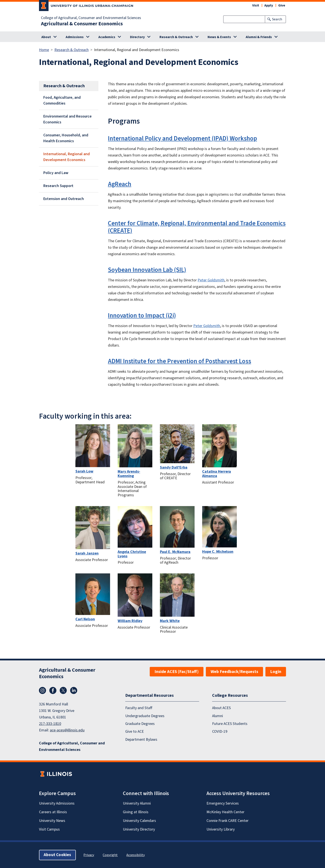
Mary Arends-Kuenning (129, 474)
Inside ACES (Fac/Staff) (177, 672)
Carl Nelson (85, 619)
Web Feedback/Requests (234, 672)
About (46, 37)
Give (282, 5)
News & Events (219, 37)
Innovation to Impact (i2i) (142, 316)
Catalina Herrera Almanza (217, 474)
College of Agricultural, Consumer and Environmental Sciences (91, 18)
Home (44, 50)
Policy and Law (56, 173)
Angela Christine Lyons (132, 554)
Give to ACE (135, 732)
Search (277, 19)
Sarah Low (84, 471)
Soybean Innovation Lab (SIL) (147, 270)
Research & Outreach (176, 37)
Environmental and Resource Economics (67, 119)
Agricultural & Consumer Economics (82, 24)
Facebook (53, 691)
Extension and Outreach (64, 199)
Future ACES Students (230, 724)
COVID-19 (220, 732)
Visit (256, 5)
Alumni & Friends (259, 37)
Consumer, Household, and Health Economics (66, 138)
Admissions (75, 37)
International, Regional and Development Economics (67, 157)
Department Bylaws (141, 740)
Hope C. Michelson (218, 552)
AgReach (120, 184)
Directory (137, 37)
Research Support (58, 186)
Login (276, 672)
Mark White (170, 621)
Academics (107, 37)
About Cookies (57, 855)
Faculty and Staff (139, 708)
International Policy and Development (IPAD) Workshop (182, 139)
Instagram (42, 691)
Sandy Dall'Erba (174, 467)
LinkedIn (74, 691)
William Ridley (130, 621)
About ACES (221, 708)
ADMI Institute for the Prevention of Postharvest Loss (180, 361)
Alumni (218, 716)
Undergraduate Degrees (145, 716)
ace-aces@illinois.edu (67, 730)
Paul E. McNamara (175, 552)
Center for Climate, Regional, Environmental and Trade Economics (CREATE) (197, 227)
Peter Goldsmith (211, 280)
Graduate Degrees (140, 724)
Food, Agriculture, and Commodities (62, 100)
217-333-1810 (50, 724)
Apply (269, 5)
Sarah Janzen (87, 553)
